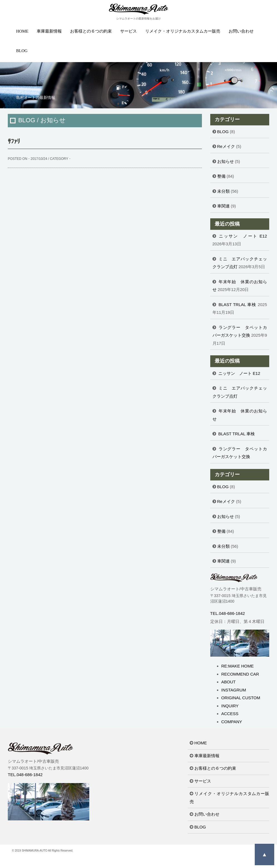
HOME (22, 31)
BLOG (22, 51)
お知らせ (226, 161)
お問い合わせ (241, 31)
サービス (128, 31)
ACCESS (230, 714)
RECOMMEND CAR (240, 674)
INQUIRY (230, 706)
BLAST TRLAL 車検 (238, 305)
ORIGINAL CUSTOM (241, 698)
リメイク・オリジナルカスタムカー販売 (183, 31)
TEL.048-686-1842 (228, 613)
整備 (221, 176)
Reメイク (226, 146)
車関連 (223, 206)
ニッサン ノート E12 (243, 236)
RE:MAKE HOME (238, 666)
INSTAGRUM (234, 690)
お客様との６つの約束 (91, 31)
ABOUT (229, 682)
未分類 (223, 191)
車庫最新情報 (49, 31)
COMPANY (232, 722)
